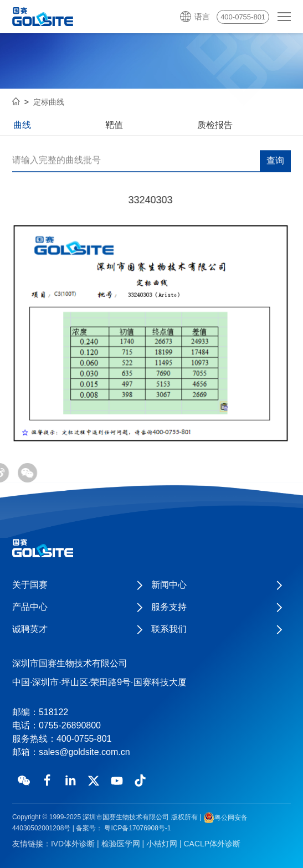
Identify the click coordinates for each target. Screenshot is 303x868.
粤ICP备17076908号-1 (137, 828)
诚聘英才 (30, 629)
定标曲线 (49, 102)
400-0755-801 (243, 17)
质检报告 (215, 125)
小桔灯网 (162, 844)
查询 (275, 161)
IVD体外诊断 (73, 844)
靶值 (114, 125)
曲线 (22, 125)
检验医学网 (121, 844)
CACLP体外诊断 (212, 844)
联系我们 (169, 629)
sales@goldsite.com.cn (84, 752)
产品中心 (30, 607)
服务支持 (169, 607)
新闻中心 (169, 585)
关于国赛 (30, 585)
